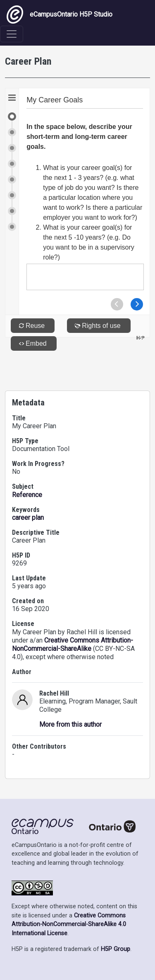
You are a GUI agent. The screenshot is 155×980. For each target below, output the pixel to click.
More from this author (70, 724)
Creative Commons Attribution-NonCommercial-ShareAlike (73, 644)
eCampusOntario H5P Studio (60, 15)
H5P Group (116, 949)
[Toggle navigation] (12, 34)
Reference (27, 495)
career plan (28, 518)
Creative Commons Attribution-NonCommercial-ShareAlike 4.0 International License (69, 924)
